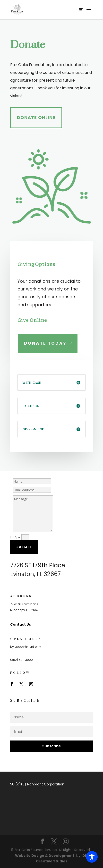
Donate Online (36, 117)
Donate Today (45, 343)
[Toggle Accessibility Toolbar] (92, 857)
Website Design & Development (45, 856)
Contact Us (21, 624)
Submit (24, 547)
